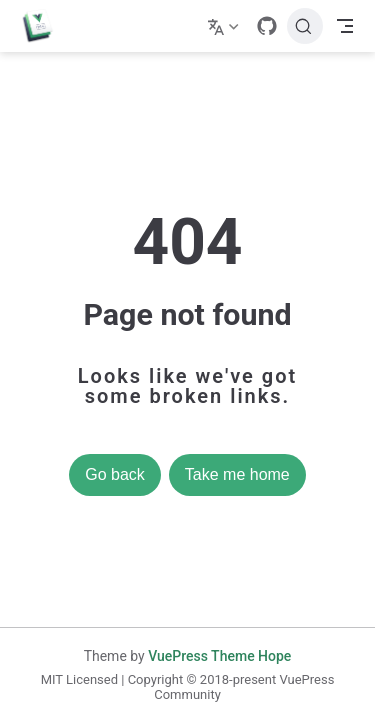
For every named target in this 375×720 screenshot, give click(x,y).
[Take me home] (44, 26)
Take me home (237, 474)
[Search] (305, 26)
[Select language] (225, 26)
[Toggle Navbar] (345, 26)
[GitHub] (267, 26)
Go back (115, 474)
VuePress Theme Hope (219, 656)
